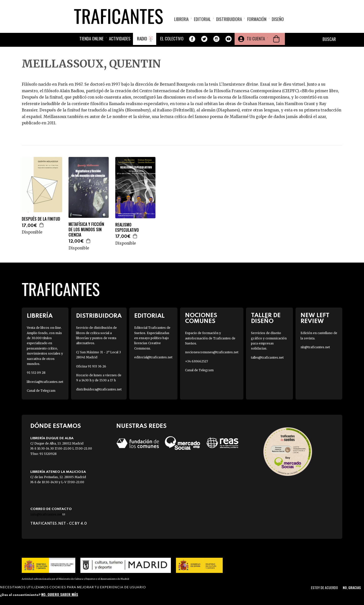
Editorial (202, 19)
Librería (40, 316)
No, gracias (352, 587)
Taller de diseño (266, 318)
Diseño (278, 19)
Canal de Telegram (41, 391)
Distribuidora (229, 19)
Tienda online (92, 39)
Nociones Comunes (201, 318)
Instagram (216, 39)
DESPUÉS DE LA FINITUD (41, 219)
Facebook (192, 39)
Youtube (229, 39)
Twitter (204, 39)
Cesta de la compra (276, 39)
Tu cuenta (256, 39)
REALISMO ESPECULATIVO (127, 227)
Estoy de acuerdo (324, 587)
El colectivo (172, 39)
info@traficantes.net (48, 514)
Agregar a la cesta (42, 225)
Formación (257, 19)
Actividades (120, 39)
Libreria (181, 19)
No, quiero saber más (60, 594)
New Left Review (315, 318)
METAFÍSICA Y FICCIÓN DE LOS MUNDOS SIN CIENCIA (86, 229)
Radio (142, 39)
